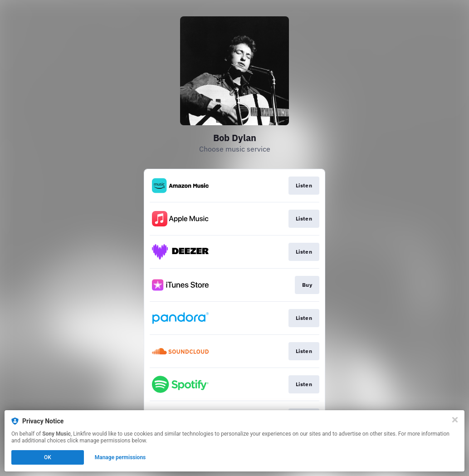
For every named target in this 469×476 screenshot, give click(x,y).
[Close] (455, 420)
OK (48, 457)
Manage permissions (120, 457)
